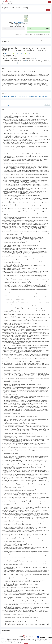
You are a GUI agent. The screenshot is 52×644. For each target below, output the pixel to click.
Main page (4, 636)
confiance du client (44, 97)
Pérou (4, 97)
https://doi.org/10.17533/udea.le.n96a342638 (12, 105)
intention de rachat (13, 97)
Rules (9, 636)
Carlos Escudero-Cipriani (32, 54)
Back (48, 10)
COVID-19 (7, 97)
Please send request (34, 40)
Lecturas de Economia (17, 7)
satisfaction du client (36, 97)
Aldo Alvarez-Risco (8, 54)
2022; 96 (25, 7)
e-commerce (20, 97)
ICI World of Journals (6, 7)
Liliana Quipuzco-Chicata (19, 54)
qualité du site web (27, 97)
